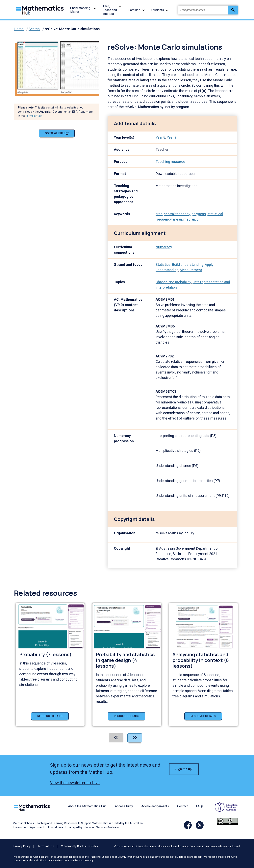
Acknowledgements (155, 806)
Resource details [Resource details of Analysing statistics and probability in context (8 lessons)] (203, 716)
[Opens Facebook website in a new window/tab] (188, 825)
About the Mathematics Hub (87, 806)
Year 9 (172, 137)
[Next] (135, 738)
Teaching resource (170, 162)
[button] (95, 8)
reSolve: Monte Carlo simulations (72, 29)
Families (134, 10)
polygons (199, 214)
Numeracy (164, 247)
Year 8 (160, 137)
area (159, 214)
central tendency (177, 214)
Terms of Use (34, 116)
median (189, 219)
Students (158, 10)
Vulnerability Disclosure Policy (80, 846)
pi (198, 219)
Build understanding (188, 265)
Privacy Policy (22, 846)
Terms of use (46, 846)
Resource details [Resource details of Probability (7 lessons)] (50, 716)
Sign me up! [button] (184, 769)
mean (178, 219)
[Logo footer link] (33, 807)
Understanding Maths (80, 10)
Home (19, 29)
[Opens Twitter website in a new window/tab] (200, 825)
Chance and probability (173, 282)
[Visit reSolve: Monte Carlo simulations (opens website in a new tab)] (60, 67)
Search (34, 29)
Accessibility (124, 806)
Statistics (163, 265)
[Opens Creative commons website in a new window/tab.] (228, 821)
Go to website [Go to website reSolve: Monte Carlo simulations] (57, 133)
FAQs (200, 806)
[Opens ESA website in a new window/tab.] (224, 810)
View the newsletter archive (75, 783)
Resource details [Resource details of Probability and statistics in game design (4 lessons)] (127, 716)
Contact (182, 806)
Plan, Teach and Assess (110, 10)
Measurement (191, 270)
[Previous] (116, 738)
